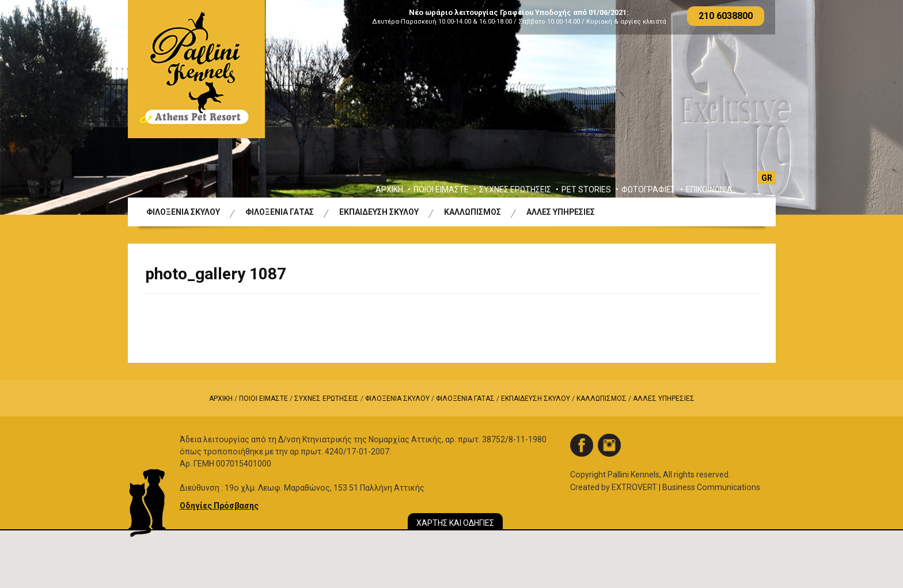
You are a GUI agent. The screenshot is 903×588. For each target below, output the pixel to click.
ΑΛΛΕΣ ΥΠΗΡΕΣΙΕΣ (561, 212)
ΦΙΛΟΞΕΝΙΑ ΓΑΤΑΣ (280, 212)
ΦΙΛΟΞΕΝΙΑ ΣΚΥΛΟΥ (183, 212)
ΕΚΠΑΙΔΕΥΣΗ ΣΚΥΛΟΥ (379, 212)
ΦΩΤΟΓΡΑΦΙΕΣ (648, 189)
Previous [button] (37, 108)
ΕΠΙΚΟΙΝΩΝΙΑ (709, 189)
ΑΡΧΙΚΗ (389, 189)
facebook (582, 445)
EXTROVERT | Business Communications (686, 487)
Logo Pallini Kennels (196, 69)
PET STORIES (586, 189)
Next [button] (866, 108)
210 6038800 (726, 16)
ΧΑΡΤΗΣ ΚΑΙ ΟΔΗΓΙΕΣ (455, 523)
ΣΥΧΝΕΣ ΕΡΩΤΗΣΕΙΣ (515, 189)
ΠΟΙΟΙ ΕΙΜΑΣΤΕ (441, 189)
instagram (609, 445)
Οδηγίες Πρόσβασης (219, 506)
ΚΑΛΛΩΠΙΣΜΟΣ (473, 212)
